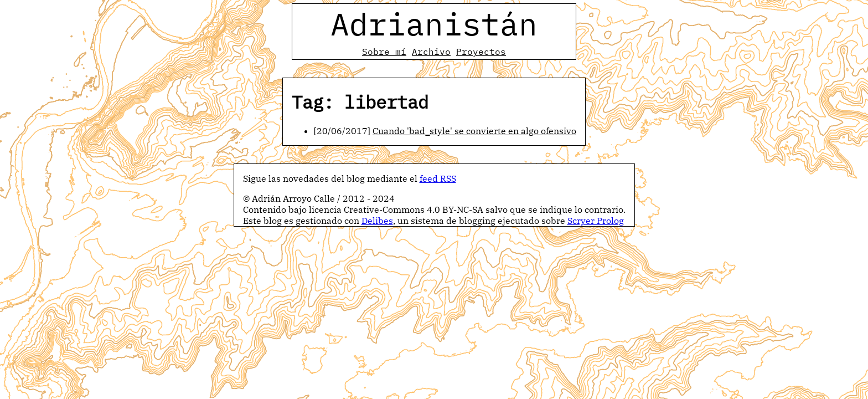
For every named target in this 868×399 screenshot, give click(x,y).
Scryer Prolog (596, 221)
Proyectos (481, 52)
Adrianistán (434, 24)
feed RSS (438, 178)
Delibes (377, 221)
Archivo (431, 52)
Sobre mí (384, 52)
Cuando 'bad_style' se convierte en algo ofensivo (474, 131)
